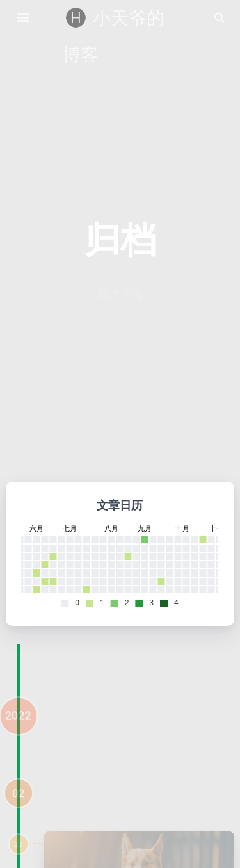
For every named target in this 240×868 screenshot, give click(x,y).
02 (19, 803)
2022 (18, 725)
